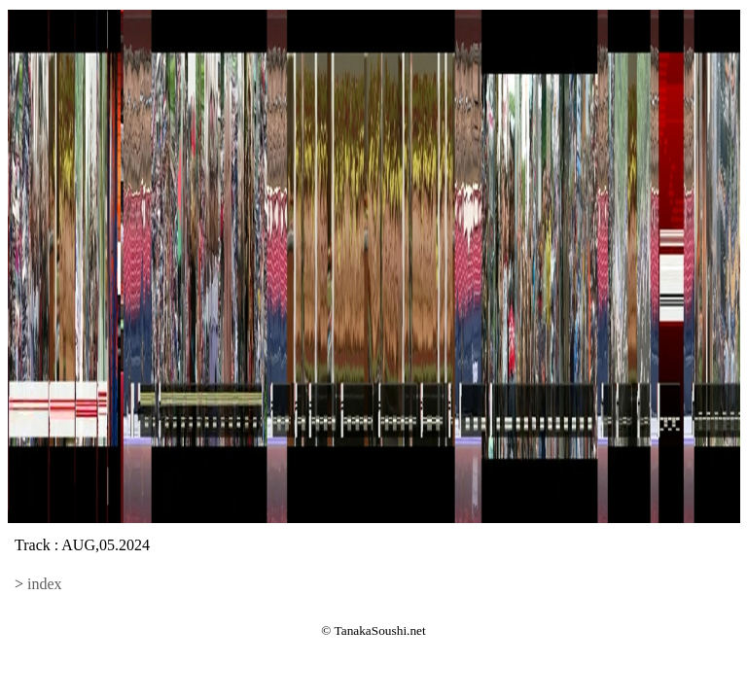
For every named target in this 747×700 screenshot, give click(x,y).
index (45, 584)
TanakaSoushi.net (380, 630)
